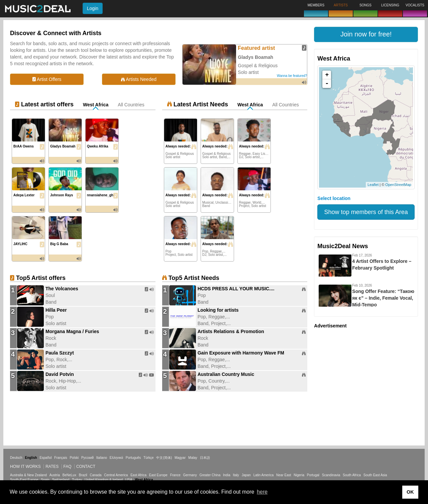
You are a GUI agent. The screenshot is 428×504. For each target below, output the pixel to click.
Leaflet (373, 185)
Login (93, 8)
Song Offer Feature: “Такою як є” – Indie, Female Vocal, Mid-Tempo (383, 298)
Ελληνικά (116, 458)
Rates (52, 467)
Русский (87, 458)
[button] (366, 34)
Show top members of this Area (366, 212)
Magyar (180, 458)
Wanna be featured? (292, 76)
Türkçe (149, 458)
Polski (74, 458)
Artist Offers (47, 79)
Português (133, 458)
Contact (86, 467)
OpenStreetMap (398, 185)
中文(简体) (164, 458)
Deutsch (16, 458)
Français (61, 458)
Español (45, 458)
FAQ (68, 467)
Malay (193, 458)
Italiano (102, 458)
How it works (25, 467)
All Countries (131, 105)
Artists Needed (139, 79)
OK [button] (410, 492)
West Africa (96, 105)
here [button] (262, 492)
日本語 (205, 458)
